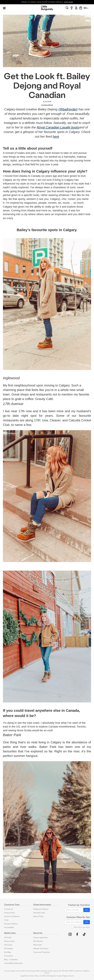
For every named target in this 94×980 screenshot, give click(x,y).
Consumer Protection (42, 952)
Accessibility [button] (9, 927)
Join (87, 910)
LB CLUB (8, 938)
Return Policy (38, 916)
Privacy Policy (10, 913)
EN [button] (86, 8)
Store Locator (9, 941)
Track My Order (39, 913)
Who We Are (38, 941)
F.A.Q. (6, 920)
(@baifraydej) (68, 109)
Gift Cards (8, 945)
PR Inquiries (9, 949)
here (56, 137)
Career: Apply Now (41, 938)
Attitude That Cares (41, 949)
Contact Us (9, 909)
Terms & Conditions (12, 916)
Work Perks (38, 945)
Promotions (9, 956)
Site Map (8, 952)
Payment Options (11, 924)
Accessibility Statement (13, 963)
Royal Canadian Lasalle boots (58, 127)
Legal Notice (24, 976)
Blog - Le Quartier (11, 960)
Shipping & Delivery (41, 909)
